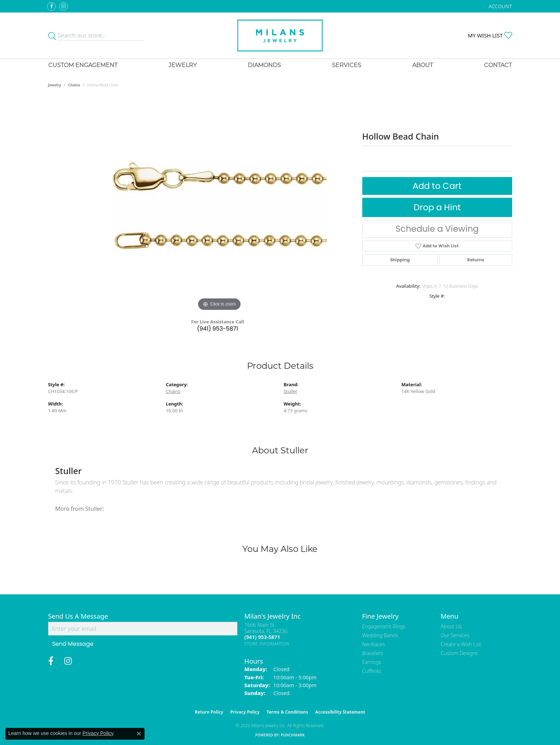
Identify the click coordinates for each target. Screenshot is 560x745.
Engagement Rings (384, 626)
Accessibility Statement (340, 712)
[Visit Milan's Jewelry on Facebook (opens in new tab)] (51, 6)
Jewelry (183, 65)
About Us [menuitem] (451, 626)
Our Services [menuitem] (455, 635)
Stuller (291, 391)
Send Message (73, 644)
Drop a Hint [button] (437, 207)
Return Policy (209, 712)
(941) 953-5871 (218, 329)
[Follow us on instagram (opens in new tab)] (64, 6)
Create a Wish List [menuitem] (461, 644)
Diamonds (264, 65)
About (423, 65)
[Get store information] (267, 644)
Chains (74, 85)
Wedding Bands (380, 635)
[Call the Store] (262, 637)
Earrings (372, 662)
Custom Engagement (83, 65)
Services (347, 65)
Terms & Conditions (287, 712)
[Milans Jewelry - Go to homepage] (280, 36)
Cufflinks (372, 671)
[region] (220, 206)
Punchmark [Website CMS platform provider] (293, 735)
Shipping (400, 260)
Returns (476, 260)
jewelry (55, 85)
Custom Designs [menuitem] (459, 653)
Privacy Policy (245, 712)
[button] (500, 6)
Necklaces (374, 644)
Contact (498, 65)
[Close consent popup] (139, 734)
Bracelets (373, 653)
